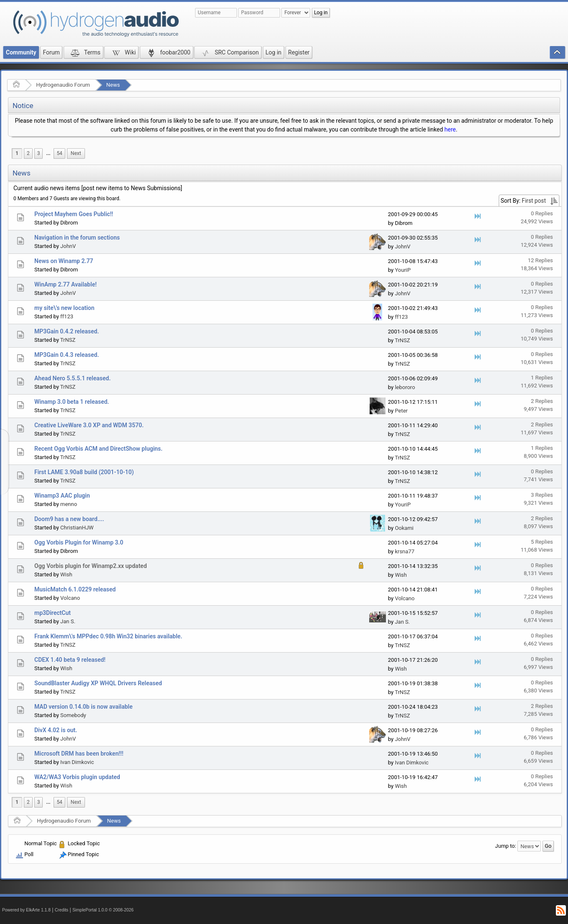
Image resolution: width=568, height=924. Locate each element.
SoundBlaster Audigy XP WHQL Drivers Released (98, 683)
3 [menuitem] (39, 153)
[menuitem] (48, 154)
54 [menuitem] (59, 153)
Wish (66, 574)
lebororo (405, 387)
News (113, 85)
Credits (62, 910)
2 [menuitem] (28, 153)
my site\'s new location (64, 308)
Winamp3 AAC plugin (62, 496)
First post (534, 201)
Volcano (70, 598)
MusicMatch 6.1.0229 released (75, 589)
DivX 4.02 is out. (56, 730)
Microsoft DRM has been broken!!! (79, 754)
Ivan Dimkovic (77, 762)
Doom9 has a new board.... (69, 519)
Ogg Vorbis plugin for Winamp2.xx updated (91, 566)
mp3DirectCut (53, 613)
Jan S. (68, 621)
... (48, 153)
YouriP (403, 270)
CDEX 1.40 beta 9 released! (70, 660)
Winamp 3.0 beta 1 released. (72, 402)
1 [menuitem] (17, 153)
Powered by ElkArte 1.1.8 (26, 910)
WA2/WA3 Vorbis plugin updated (77, 777)
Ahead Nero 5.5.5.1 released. (72, 378)
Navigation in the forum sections (77, 237)
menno (69, 504)
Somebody (73, 715)
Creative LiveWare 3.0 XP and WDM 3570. (89, 425)
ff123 (67, 316)
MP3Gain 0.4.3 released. (67, 355)
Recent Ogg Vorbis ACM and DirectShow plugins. (98, 449)
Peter (401, 411)
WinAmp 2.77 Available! (66, 284)
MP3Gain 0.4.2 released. (67, 331)
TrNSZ (68, 340)
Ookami (404, 528)
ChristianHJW (77, 528)
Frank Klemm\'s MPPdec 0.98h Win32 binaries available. (108, 636)
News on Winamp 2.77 (64, 261)
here (450, 129)
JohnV (68, 246)
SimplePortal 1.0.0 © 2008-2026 (103, 910)
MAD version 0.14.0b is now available (84, 707)
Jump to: (506, 846)
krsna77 (405, 551)
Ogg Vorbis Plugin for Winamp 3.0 (79, 542)
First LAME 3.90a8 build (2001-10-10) (84, 472)
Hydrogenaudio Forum (63, 85)
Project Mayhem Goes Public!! (74, 214)
